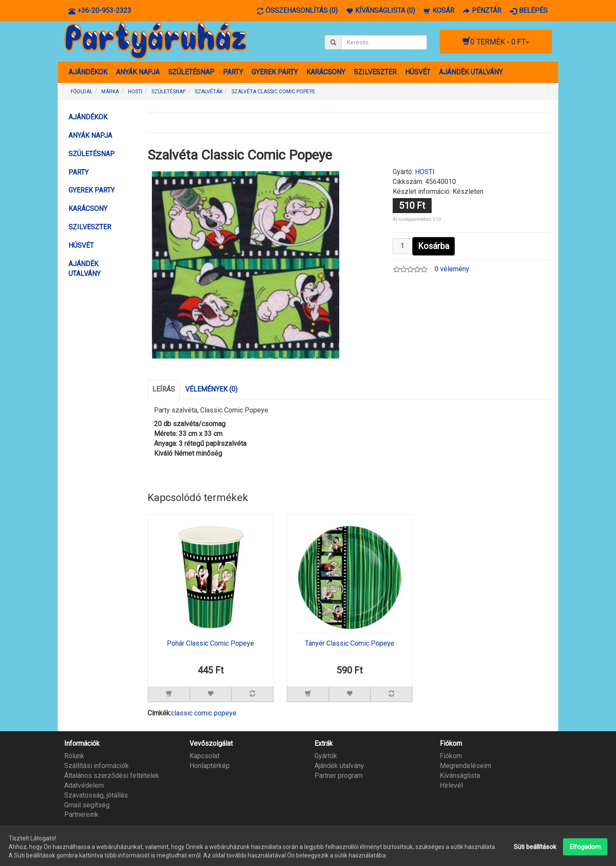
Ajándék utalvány (339, 766)
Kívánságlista (460, 776)
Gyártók (326, 756)
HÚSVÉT (418, 72)
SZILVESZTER (375, 72)
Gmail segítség (87, 805)
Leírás (164, 389)
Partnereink (81, 814)
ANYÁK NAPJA (138, 72)
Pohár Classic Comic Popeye (210, 644)
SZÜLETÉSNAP (191, 72)
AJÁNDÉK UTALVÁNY (471, 72)
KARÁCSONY (326, 72)
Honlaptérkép (210, 766)
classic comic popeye (204, 713)
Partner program (339, 776)
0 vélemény (452, 269)
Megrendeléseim (465, 766)
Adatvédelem (84, 785)
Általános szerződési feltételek (112, 776)
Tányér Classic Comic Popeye (350, 644)
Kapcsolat (204, 756)
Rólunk (74, 756)
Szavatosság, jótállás (96, 795)
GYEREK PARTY (275, 72)
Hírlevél (451, 785)
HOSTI (425, 172)
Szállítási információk (96, 766)
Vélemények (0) (211, 389)
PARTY (233, 72)
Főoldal (81, 92)
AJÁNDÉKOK (88, 72)
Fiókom (451, 756)
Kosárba (434, 246)
